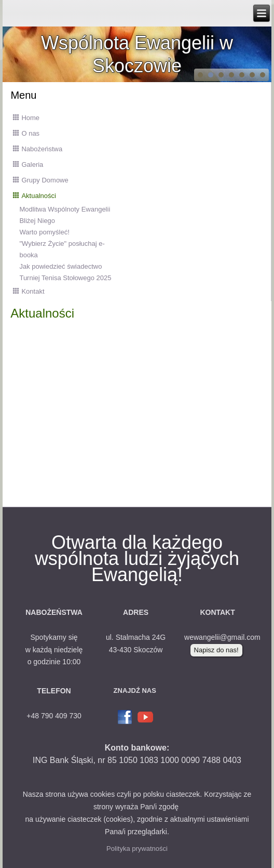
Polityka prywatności (137, 849)
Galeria (32, 165)
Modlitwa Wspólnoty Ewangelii (65, 209)
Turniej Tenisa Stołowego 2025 (65, 278)
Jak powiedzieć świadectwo (60, 266)
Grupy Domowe (45, 180)
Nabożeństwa (42, 149)
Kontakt (33, 291)
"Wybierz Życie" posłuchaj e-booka (62, 249)
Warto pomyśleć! (44, 232)
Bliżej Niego (37, 221)
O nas (30, 133)
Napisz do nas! (216, 650)
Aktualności (38, 196)
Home (30, 118)
